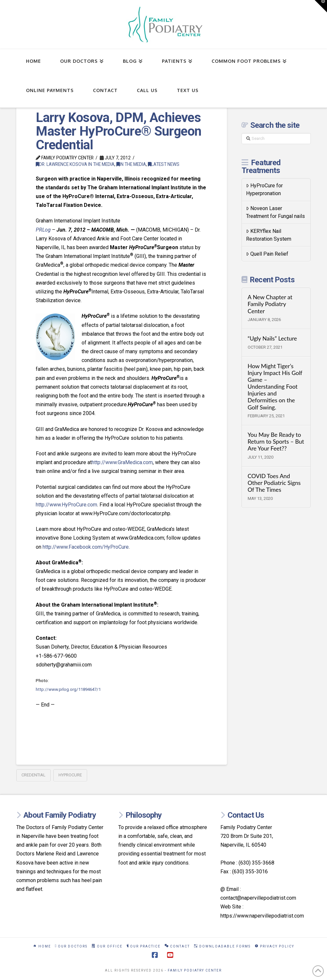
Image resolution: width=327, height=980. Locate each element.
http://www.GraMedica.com (122, 462)
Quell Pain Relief (267, 254)
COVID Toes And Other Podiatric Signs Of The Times (274, 483)
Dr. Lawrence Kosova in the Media (75, 164)
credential (33, 775)
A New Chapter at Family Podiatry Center (270, 304)
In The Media (131, 164)
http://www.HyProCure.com (66, 505)
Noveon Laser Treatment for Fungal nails (275, 212)
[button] (321, 6)
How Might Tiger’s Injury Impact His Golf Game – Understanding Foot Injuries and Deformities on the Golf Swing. (275, 387)
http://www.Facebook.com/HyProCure (86, 547)
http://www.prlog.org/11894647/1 (68, 689)
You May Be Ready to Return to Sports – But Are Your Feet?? (276, 442)
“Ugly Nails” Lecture (272, 338)
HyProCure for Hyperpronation (264, 189)
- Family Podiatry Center (193, 970)
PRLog (43, 230)
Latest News (164, 164)
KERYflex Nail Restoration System (269, 235)
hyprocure (70, 775)
